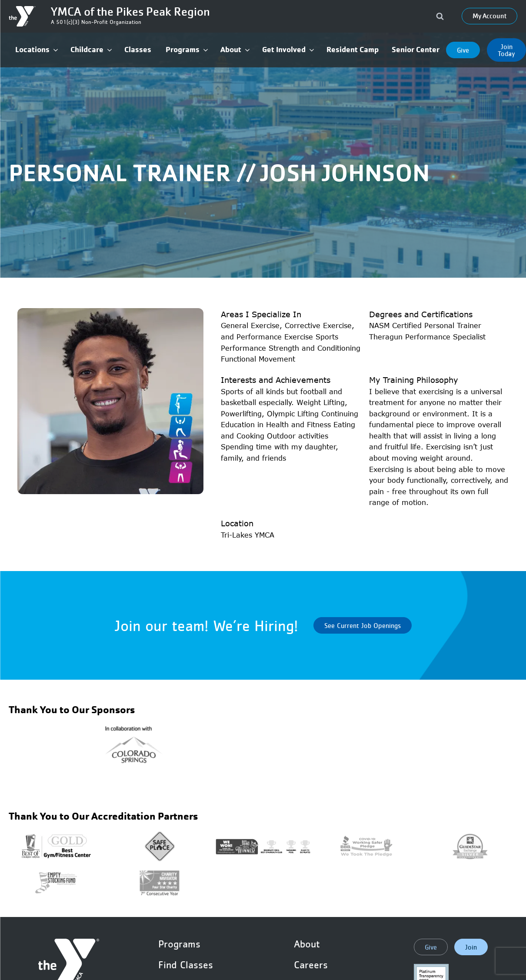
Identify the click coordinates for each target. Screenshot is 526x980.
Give (463, 50)
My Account (489, 16)
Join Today (506, 50)
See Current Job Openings (363, 625)
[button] (36, 50)
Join (471, 947)
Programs (179, 944)
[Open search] (440, 16)
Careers (311, 965)
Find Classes (186, 965)
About (307, 944)
